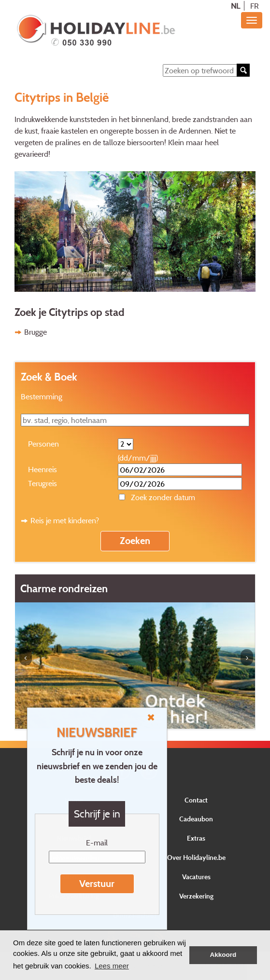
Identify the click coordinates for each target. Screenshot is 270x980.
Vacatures (196, 877)
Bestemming (42, 396)
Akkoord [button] (223, 955)
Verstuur (97, 884)
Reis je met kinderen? (65, 520)
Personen (43, 444)
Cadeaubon (196, 819)
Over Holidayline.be (196, 857)
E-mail (97, 843)
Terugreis (43, 483)
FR (255, 6)
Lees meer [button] (112, 966)
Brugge (36, 332)
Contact (196, 800)
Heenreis (43, 469)
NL (235, 6)
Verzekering (196, 896)
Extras (196, 838)
